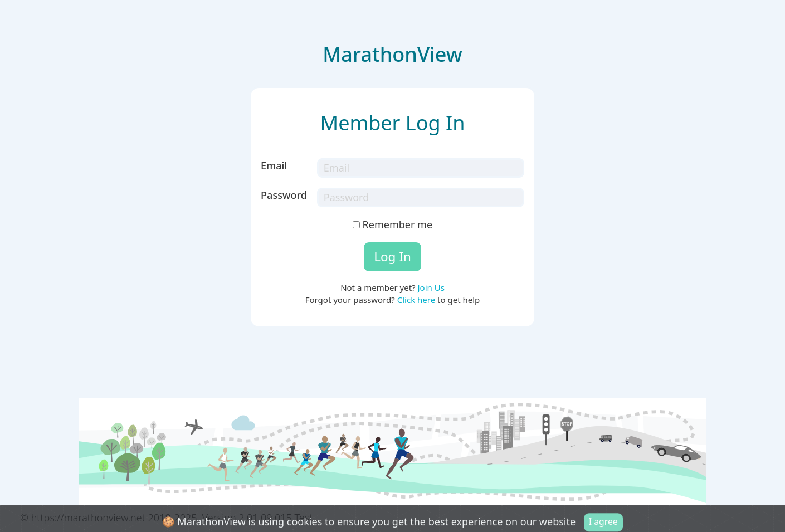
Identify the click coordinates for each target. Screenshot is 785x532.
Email (274, 165)
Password (284, 195)
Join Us (431, 287)
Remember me (392, 224)
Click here (416, 300)
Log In (392, 257)
